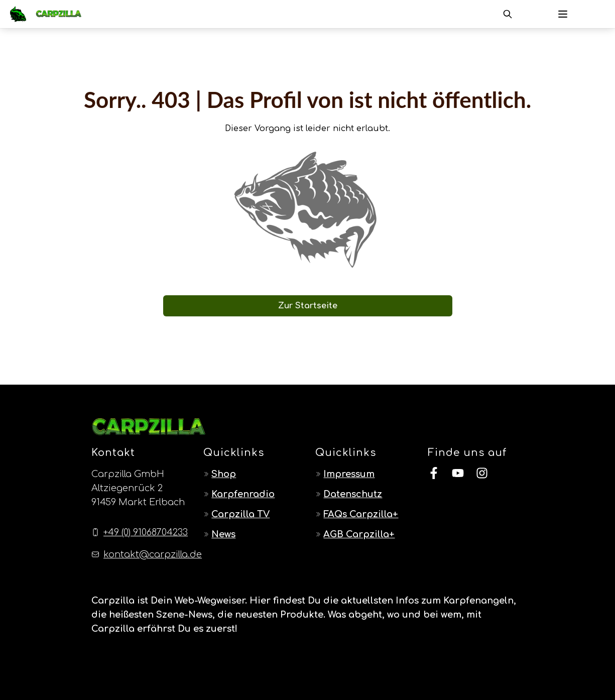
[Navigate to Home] (51, 14)
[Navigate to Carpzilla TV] (251, 514)
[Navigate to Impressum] (363, 474)
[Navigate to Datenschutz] (363, 494)
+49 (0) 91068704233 (146, 532)
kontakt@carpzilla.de (153, 554)
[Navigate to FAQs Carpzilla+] (363, 514)
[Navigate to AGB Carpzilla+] (363, 534)
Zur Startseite (308, 306)
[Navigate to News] (251, 534)
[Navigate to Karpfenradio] (251, 494)
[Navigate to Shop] (251, 474)
